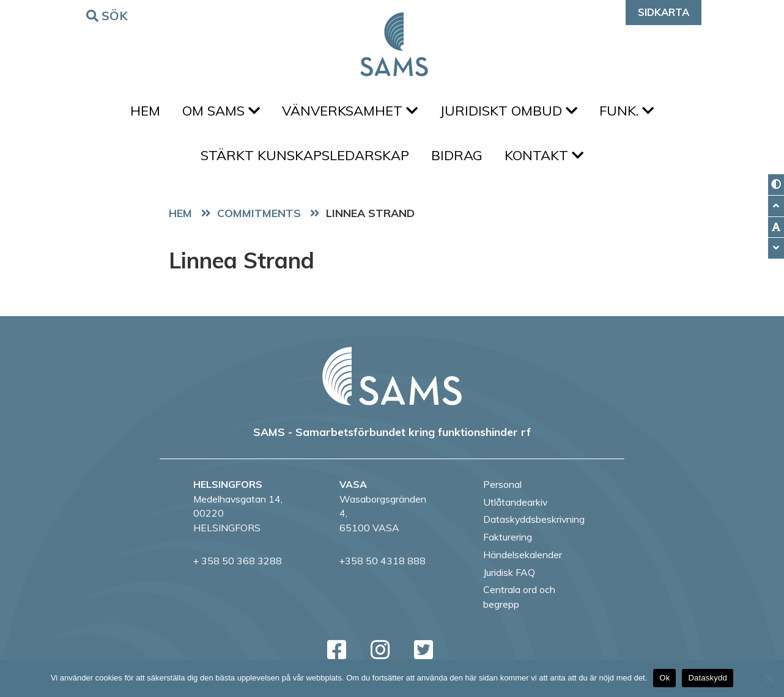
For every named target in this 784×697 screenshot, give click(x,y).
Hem (145, 111)
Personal (502, 484)
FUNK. (627, 111)
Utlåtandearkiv (515, 502)
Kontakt (544, 155)
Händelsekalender (523, 555)
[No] (769, 678)
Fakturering (508, 537)
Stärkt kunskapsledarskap (305, 155)
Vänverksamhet (350, 111)
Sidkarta (664, 12)
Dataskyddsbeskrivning (534, 519)
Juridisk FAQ (509, 572)
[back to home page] (392, 376)
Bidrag (457, 155)
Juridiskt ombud (508, 111)
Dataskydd (708, 678)
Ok (664, 678)
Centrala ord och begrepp (519, 597)
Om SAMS (221, 111)
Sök (109, 15)
